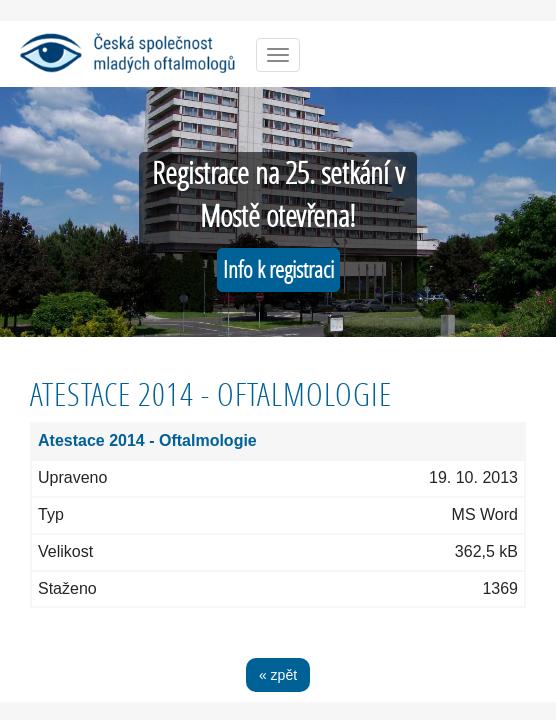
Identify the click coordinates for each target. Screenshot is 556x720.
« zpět (278, 675)
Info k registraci (278, 269)
